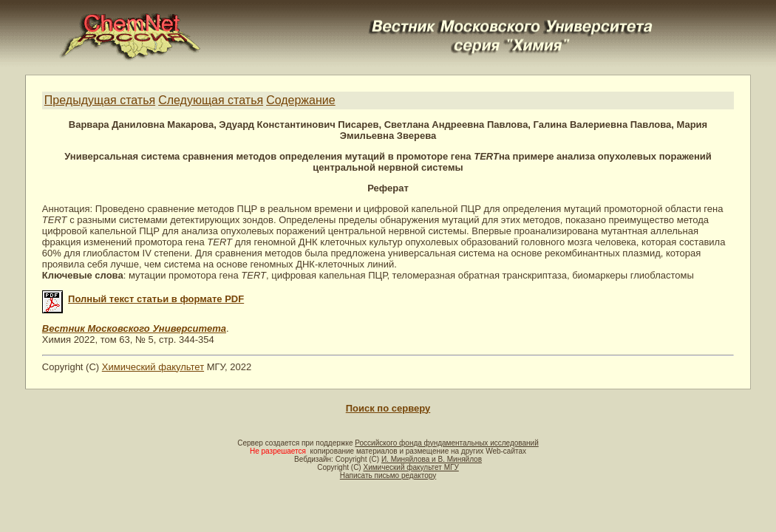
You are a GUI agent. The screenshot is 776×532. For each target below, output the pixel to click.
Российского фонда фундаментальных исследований (446, 443)
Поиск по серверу (388, 408)
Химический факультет (153, 367)
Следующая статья (211, 100)
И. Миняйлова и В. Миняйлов (432, 459)
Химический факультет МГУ (411, 467)
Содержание (301, 100)
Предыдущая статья (100, 100)
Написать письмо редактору (388, 475)
